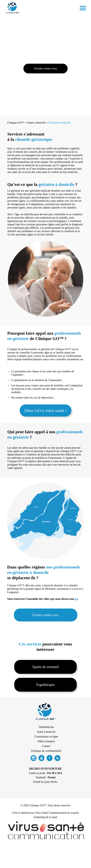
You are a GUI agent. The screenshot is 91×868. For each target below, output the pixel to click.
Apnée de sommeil (45, 667)
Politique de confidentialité (46, 751)
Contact (46, 746)
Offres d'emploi (46, 741)
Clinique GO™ (16, 123)
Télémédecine (46, 727)
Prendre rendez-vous (45, 69)
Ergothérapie (45, 685)
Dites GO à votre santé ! (45, 410)
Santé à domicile (36, 123)
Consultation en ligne (46, 737)
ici (76, 599)
